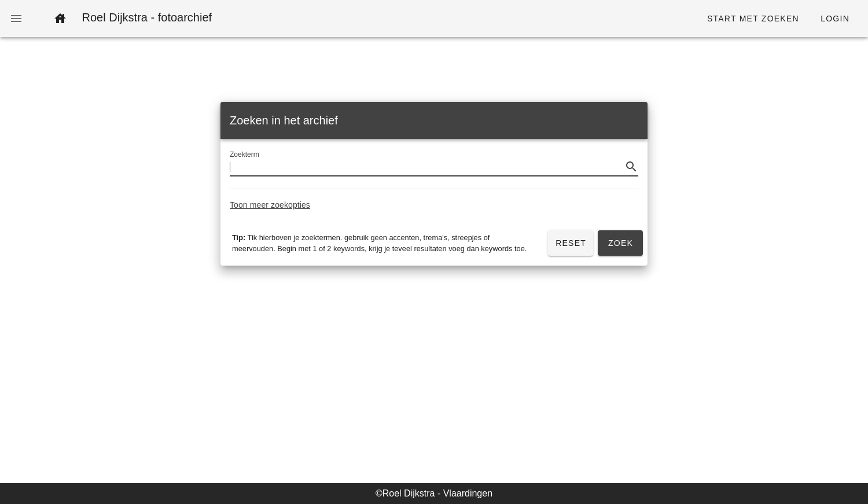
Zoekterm (244, 155)
